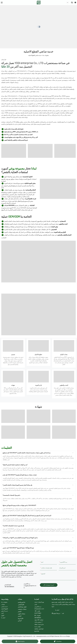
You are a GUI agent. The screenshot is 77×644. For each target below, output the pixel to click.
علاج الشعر (21, 604)
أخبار (2, 613)
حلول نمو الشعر (22, 607)
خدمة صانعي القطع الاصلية (35, 55)
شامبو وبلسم (22, 602)
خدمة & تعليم (5, 611)
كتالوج (3, 615)
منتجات (3, 604)
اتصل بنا (3, 618)
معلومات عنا (46, 55)
